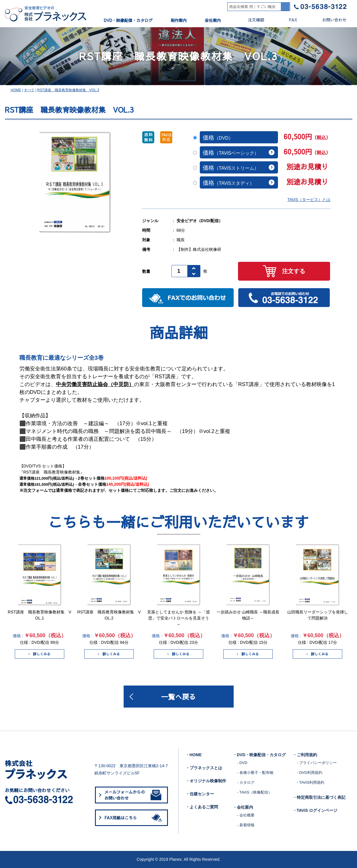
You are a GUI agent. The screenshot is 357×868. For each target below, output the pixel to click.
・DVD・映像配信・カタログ (259, 755)
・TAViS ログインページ (315, 810)
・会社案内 (243, 807)
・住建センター (200, 794)
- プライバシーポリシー (317, 763)
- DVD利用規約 (310, 773)
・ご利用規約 (305, 755)
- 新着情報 (246, 825)
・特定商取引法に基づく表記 (319, 797)
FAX (288, 20)
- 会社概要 (246, 815)
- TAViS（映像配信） (255, 792)
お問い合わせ (330, 20)
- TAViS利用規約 (311, 782)
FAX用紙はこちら (134, 818)
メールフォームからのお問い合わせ (133, 795)
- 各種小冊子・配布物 (255, 773)
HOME (16, 90)
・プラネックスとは (204, 768)
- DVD (242, 763)
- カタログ (246, 782)
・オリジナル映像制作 (206, 781)
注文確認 (251, 20)
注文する (284, 271)
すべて (29, 90)
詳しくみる (40, 654)
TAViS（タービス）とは (309, 200)
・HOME (194, 755)
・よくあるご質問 (202, 807)
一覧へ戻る (179, 697)
